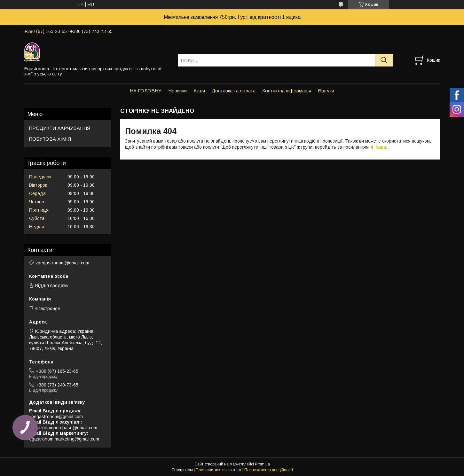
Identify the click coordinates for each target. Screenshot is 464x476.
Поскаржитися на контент (219, 470)
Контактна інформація (287, 91)
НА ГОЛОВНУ (146, 91)
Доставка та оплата (234, 91)
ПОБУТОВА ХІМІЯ (50, 139)
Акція (199, 91)
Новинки (177, 91)
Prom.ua (262, 464)
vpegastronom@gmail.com (62, 263)
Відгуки (326, 91)
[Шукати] (384, 60)
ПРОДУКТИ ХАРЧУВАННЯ (60, 128)
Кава (381, 147)
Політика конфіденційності (269, 470)
